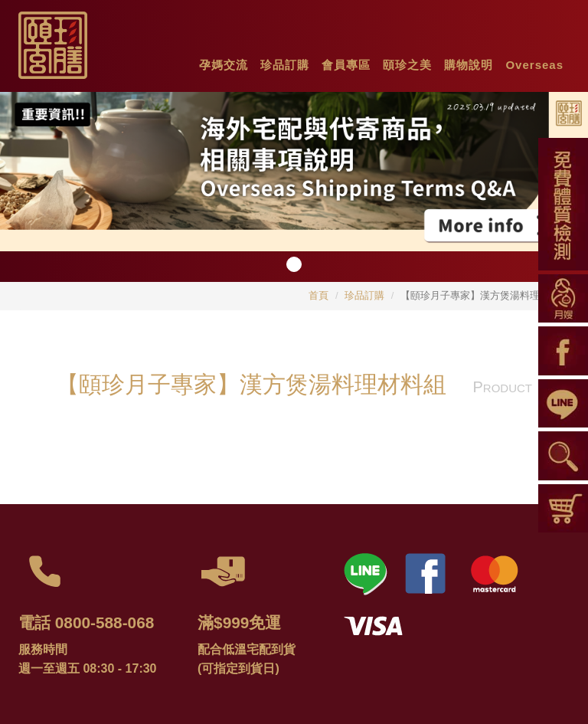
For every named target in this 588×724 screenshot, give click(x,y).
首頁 (318, 295)
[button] (224, 61)
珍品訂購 (364, 295)
